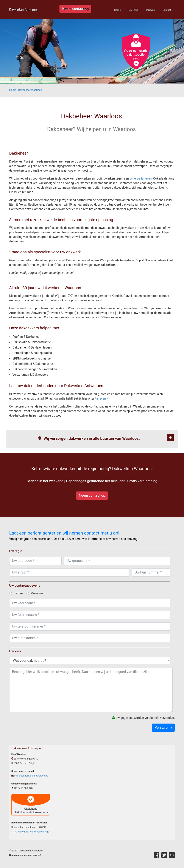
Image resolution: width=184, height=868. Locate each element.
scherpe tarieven (141, 178)
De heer (16, 593)
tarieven (101, 398)
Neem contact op (75, 9)
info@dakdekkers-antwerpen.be (31, 776)
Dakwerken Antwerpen (24, 9)
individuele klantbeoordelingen (32, 832)
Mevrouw (35, 593)
